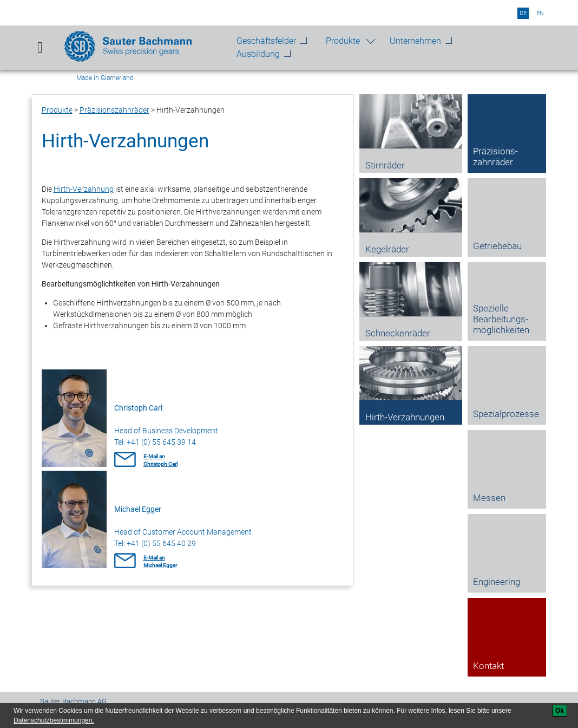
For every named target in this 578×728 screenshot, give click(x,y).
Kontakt (488, 666)
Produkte (343, 41)
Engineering (497, 582)
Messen (489, 498)
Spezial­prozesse (506, 414)
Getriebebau (497, 246)
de (523, 13)
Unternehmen (415, 41)
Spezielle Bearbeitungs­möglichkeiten (501, 319)
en (540, 13)
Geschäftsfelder (266, 41)
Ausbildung (258, 54)
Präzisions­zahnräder (114, 110)
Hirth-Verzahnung (84, 189)
